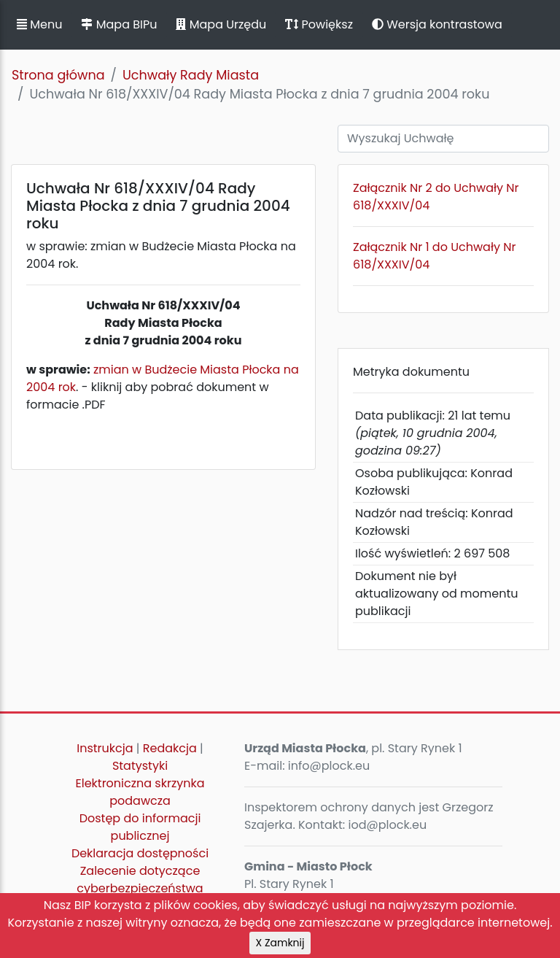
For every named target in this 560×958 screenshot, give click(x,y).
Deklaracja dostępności (140, 853)
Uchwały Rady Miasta (191, 75)
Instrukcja (105, 748)
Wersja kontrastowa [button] (437, 24)
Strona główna (58, 75)
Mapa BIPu (119, 24)
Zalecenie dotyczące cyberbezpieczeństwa (140, 880)
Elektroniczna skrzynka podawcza (140, 792)
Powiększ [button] (319, 24)
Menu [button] (39, 24)
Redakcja (170, 748)
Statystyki (140, 766)
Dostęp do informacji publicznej (140, 827)
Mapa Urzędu (221, 24)
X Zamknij (280, 943)
